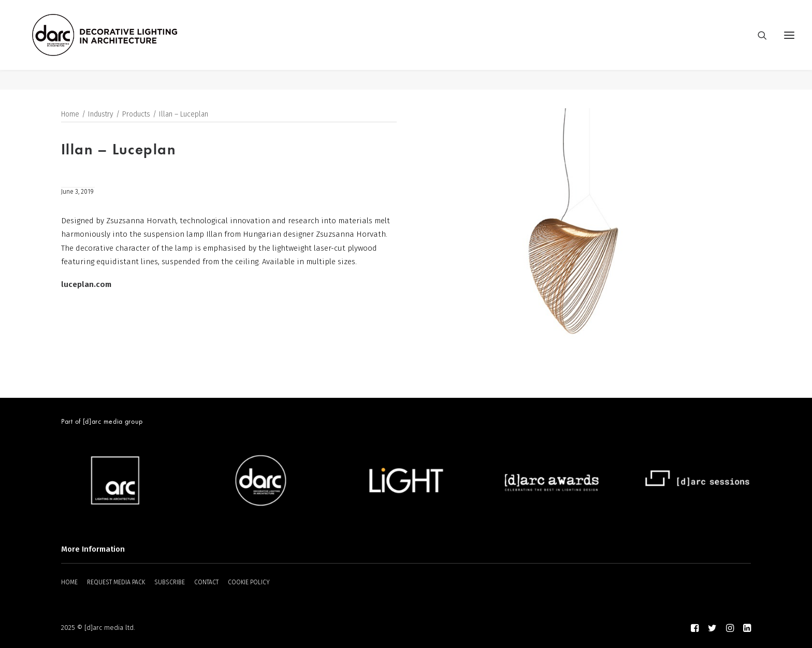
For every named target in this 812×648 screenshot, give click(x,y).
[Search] (758, 45)
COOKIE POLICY (249, 582)
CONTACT (206, 582)
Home (70, 115)
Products (136, 115)
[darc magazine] (125, 45)
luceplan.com (86, 284)
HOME (69, 582)
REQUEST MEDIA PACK (116, 582)
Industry (101, 115)
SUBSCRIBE (170, 582)
